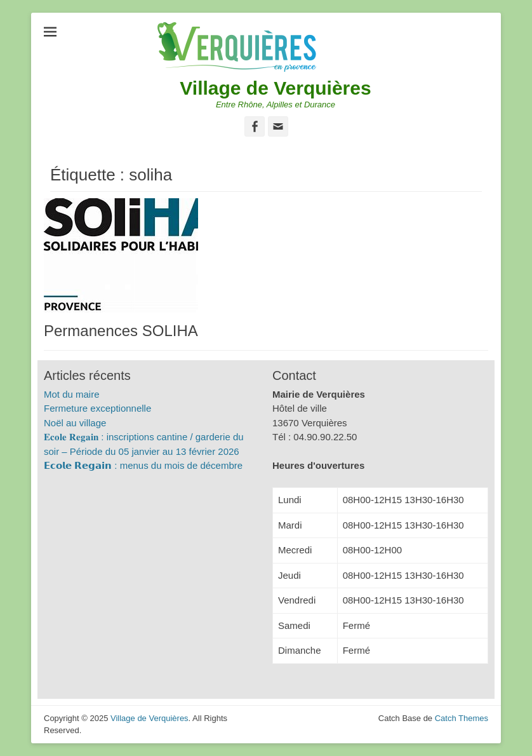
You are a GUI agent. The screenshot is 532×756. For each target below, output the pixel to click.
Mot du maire (72, 394)
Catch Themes (462, 718)
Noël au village (75, 423)
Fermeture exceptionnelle (97, 408)
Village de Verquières (275, 88)
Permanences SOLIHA (121, 331)
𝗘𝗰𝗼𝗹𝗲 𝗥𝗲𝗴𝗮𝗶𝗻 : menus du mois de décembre (143, 465)
